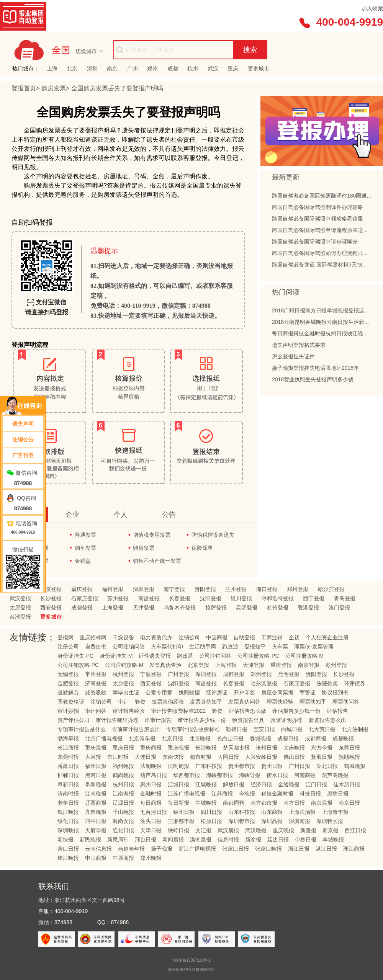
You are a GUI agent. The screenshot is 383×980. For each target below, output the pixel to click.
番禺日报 (68, 766)
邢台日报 (146, 840)
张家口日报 (236, 849)
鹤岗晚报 (123, 775)
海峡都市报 (219, 775)
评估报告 (337, 711)
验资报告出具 (248, 720)
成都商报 (316, 738)
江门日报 (316, 784)
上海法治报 (302, 812)
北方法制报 (355, 729)
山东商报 (272, 812)
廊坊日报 (338, 794)
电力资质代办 (156, 637)
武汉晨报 (228, 830)
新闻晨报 (173, 840)
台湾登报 (20, 617)
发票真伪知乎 (206, 702)
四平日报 (96, 821)
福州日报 (96, 766)
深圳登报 (144, 589)
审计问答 (96, 711)
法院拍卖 (327, 683)
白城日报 (292, 729)
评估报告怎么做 (247, 711)
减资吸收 (96, 693)
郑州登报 (298, 589)
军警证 (308, 693)
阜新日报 (68, 784)
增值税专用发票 (152, 535)
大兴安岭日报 (261, 757)
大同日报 (228, 757)
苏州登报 (118, 598)
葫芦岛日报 (154, 775)
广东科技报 (209, 766)
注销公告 (23, 439)
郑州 (152, 69)
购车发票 (85, 548)
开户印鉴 (244, 693)
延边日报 (278, 840)
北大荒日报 (322, 729)
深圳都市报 (242, 821)
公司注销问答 (129, 647)
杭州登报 (278, 608)
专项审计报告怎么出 (136, 729)
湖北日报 (327, 766)
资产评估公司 (74, 720)
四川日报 (211, 812)
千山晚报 (123, 812)
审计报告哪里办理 (117, 720)
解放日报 (234, 784)
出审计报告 (158, 720)
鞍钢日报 (237, 729)
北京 (72, 69)
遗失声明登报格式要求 (299, 346)
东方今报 (322, 748)
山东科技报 (242, 812)
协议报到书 (335, 693)
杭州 (193, 69)
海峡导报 (250, 775)
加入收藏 (372, 8)
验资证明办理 (286, 720)
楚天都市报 (236, 748)
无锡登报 (68, 674)
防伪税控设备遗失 (213, 535)
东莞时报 (68, 757)
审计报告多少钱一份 (202, 720)
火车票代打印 (167, 647)
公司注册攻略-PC (258, 656)
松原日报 (211, 821)
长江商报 (68, 748)
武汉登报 (20, 598)
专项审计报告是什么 (82, 729)
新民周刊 (118, 840)
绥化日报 (68, 821)
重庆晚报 (178, 748)
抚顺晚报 (349, 757)
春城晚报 (260, 738)
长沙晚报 (206, 748)
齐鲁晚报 (96, 812)
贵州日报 (272, 766)
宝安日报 (264, 729)
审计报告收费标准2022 (178, 711)
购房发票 (54, 88)
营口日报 (68, 849)
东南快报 (173, 757)
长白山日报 (230, 738)
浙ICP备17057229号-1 (191, 960)
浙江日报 (299, 849)
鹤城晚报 (355, 766)
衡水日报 (277, 775)
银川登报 (241, 598)
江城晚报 (206, 784)
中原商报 (123, 858)
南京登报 (309, 665)
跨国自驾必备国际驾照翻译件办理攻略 (318, 208)
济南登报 (96, 683)
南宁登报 (174, 589)
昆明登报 (247, 608)
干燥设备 (123, 637)
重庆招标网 (93, 637)
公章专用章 (159, 693)
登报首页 (24, 88)
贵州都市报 (242, 766)
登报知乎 (255, 647)
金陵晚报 (289, 784)
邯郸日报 (68, 775)
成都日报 (288, 738)
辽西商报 (96, 803)
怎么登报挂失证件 (293, 358)
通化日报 (123, 830)
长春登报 (180, 598)
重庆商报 (151, 748)
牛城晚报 (206, 803)
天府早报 (96, 830)
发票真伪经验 (168, 702)
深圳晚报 (68, 830)
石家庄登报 (85, 598)
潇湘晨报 (201, 840)
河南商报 (305, 775)
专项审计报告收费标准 (193, 729)
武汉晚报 (256, 830)
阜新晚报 (96, 784)
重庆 (233, 69)
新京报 (331, 830)
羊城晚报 (333, 840)
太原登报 (20, 608)
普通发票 (85, 535)
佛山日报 (294, 757)
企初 (294, 637)
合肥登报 (68, 683)
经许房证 (217, 693)
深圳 (92, 69)
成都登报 (82, 608)
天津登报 (144, 608)
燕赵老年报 (131, 849)
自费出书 (96, 647)
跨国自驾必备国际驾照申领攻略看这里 (318, 220)
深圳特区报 (330, 821)
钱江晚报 (68, 812)
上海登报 (113, 608)
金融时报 (151, 794)
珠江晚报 (68, 858)
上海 (52, 69)
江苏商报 (222, 794)
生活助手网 (203, 647)
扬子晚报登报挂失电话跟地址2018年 (315, 369)
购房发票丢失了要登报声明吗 (117, 88)
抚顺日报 (322, 757)
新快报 (65, 840)
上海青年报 (335, 812)
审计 (123, 702)
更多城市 (259, 69)
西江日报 (355, 830)
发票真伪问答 (244, 702)
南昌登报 (149, 598)
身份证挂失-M (116, 656)
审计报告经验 (129, 711)
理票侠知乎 (313, 702)
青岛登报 (345, 598)
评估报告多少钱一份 (296, 711)
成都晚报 (343, 738)
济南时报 (68, 794)
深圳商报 (300, 821)
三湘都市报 (181, 821)
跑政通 (230, 647)
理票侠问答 (346, 702)
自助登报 (244, 637)
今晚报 (247, 794)
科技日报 (310, 794)
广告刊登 (23, 455)
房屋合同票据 (277, 693)
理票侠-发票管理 (314, 647)
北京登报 (51, 589)
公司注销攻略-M (124, 665)
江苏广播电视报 (187, 794)
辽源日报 (123, 803)
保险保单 (202, 548)
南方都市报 (264, 803)
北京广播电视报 (104, 738)
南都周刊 (234, 803)
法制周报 (178, 766)
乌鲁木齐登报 (180, 608)
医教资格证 (71, 702)
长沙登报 (51, 598)
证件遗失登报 (155, 656)
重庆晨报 (96, 748)
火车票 (280, 647)
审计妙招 (68, 711)
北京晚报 (200, 738)
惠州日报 (151, 784)
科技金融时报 (277, 794)
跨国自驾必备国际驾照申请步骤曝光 (315, 243)
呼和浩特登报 (278, 598)
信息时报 (228, 840)
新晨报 (308, 830)
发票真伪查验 (165, 665)
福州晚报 (123, 766)
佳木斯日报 (347, 784)
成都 (173, 69)
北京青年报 (142, 738)
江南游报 (123, 794)
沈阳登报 (211, 598)
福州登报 (113, 589)
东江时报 (118, 757)
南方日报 (294, 803)
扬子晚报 (162, 849)
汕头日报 (151, 821)
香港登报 (308, 608)
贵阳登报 (205, 589)
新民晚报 (90, 840)
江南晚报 (96, 794)
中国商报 (217, 637)
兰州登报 (236, 589)
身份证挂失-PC (75, 656)
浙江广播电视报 (197, 849)
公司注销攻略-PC (78, 665)
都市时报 (201, 757)
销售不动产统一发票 (157, 561)
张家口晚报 (268, 849)
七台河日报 (154, 812)
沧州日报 (267, 748)
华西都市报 (187, 775)
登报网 (65, 637)
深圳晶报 (272, 821)
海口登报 (267, 589)
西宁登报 (314, 598)
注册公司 (68, 647)
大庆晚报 (294, 748)
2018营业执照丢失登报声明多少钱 (313, 381)
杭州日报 (123, 784)
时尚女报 (123, 821)
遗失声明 (23, 424)
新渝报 (253, 840)
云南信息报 (98, 849)
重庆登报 (82, 589)
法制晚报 (151, 766)
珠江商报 (354, 849)
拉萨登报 (216, 608)
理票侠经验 (280, 702)
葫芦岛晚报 (335, 775)
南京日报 (349, 803)
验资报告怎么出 (327, 720)
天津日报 (151, 830)
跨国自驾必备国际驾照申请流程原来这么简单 (326, 231)
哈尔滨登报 (331, 589)
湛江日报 (326, 849)
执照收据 (189, 693)
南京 (112, 69)
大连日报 (146, 757)
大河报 (93, 757)
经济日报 (261, 784)
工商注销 (272, 637)
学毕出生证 (126, 693)
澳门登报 (339, 608)
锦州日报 (184, 812)
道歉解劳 (68, 693)
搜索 (250, 50)
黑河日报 (96, 775)
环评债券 (355, 683)
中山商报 (96, 858)
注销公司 (189, 637)
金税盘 (83, 561)
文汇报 (203, 830)
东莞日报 (349, 748)
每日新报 (178, 803)
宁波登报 (151, 674)
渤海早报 (68, 738)
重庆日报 (123, 748)
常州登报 (96, 674)
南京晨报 (322, 803)
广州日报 (300, 766)
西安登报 (51, 608)
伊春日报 (306, 840)
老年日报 (68, 803)
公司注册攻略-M (304, 656)
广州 (133, 69)
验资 (140, 702)
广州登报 (178, 674)
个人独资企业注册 (327, 637)
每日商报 (151, 803)
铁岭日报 (178, 830)
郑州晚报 (151, 858)
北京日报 (172, 738)
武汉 (213, 69)
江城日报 (178, 784)
